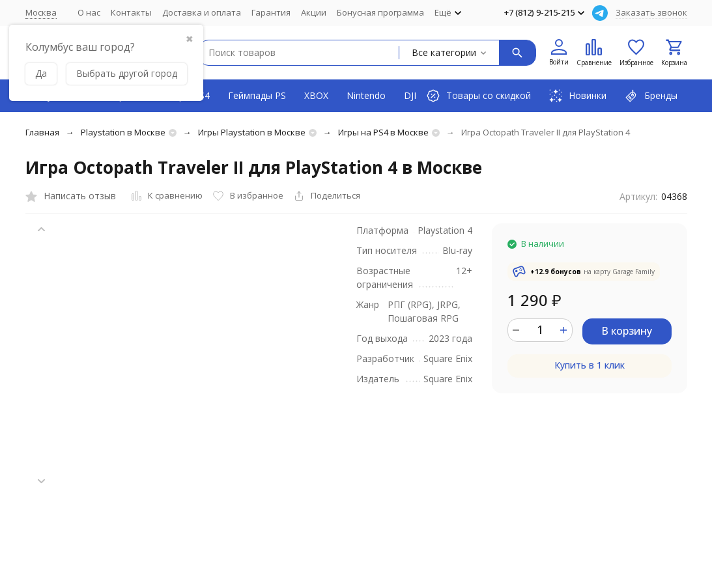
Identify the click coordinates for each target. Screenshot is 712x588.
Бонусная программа (380, 12)
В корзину (627, 331)
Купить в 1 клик (590, 365)
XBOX (316, 95)
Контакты (131, 12)
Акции (314, 12)
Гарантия (271, 12)
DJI (410, 95)
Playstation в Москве (123, 132)
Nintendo (366, 95)
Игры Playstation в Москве (252, 132)
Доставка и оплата (202, 12)
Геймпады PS (257, 95)
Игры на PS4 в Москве (383, 132)
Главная (42, 132)
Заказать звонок (651, 12)
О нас (89, 12)
